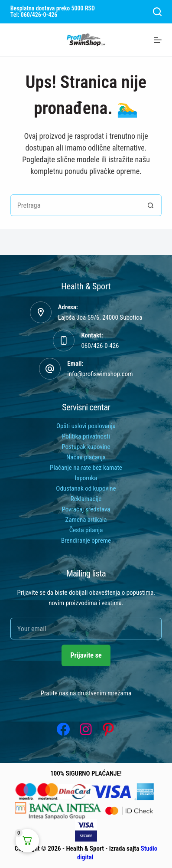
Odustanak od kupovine (86, 488)
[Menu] (158, 40)
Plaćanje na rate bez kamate (86, 468)
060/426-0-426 (100, 346)
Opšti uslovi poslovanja (86, 426)
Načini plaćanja (86, 457)
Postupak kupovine (86, 447)
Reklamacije (86, 499)
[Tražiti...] (75, 205)
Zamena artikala (86, 520)
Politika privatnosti (86, 436)
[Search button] (151, 205)
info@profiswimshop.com (100, 374)
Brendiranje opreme (86, 540)
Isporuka (86, 478)
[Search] (157, 12)
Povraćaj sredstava (86, 509)
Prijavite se (86, 655)
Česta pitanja (86, 530)
